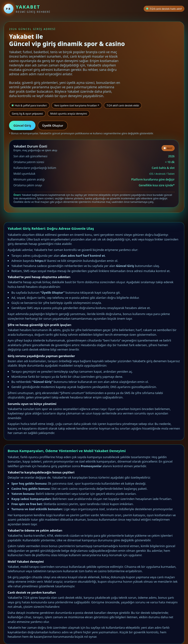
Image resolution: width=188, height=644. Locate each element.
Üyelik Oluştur (53, 125)
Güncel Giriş (22, 125)
